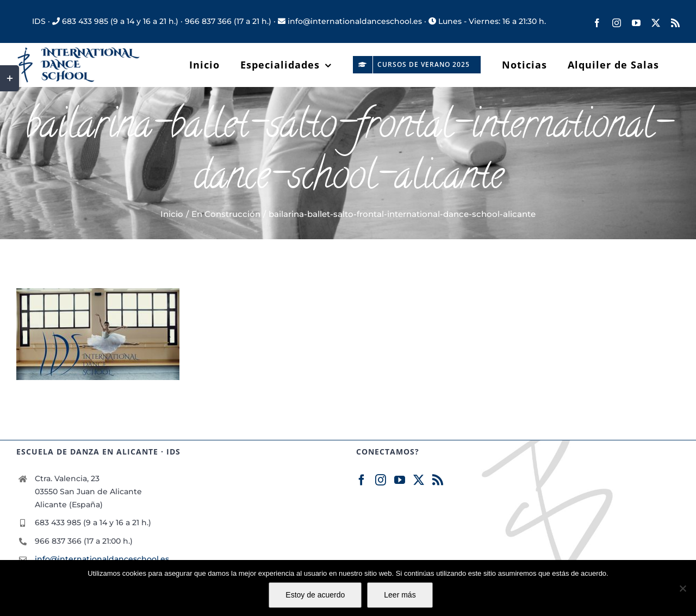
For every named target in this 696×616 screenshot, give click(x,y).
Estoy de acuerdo (315, 595)
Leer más (400, 595)
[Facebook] (362, 480)
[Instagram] (381, 480)
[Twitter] (419, 480)
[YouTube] (400, 480)
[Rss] (438, 480)
